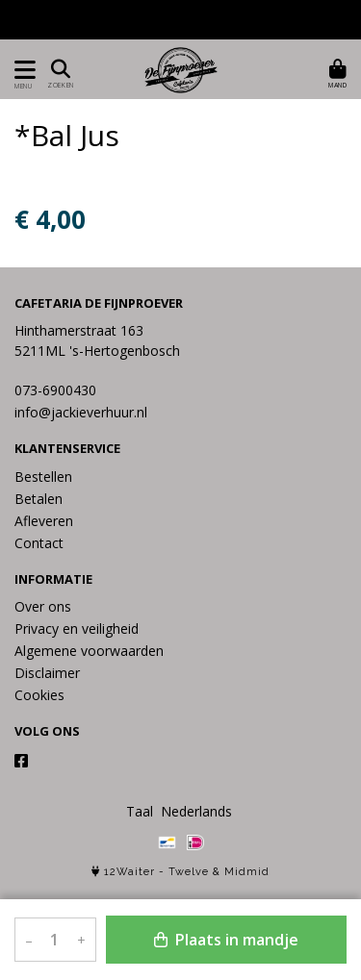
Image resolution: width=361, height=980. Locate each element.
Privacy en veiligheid (77, 628)
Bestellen (43, 477)
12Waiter (129, 872)
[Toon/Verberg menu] (22, 70)
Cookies (39, 695)
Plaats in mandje (226, 940)
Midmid (247, 872)
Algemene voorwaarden (89, 651)
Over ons (43, 606)
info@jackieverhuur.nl (81, 412)
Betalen (39, 499)
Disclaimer (47, 673)
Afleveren (44, 521)
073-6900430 (55, 390)
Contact (39, 543)
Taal (140, 811)
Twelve (189, 872)
